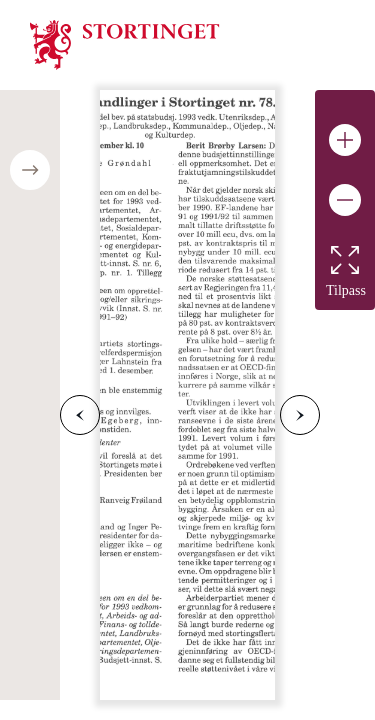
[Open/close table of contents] (30, 170)
